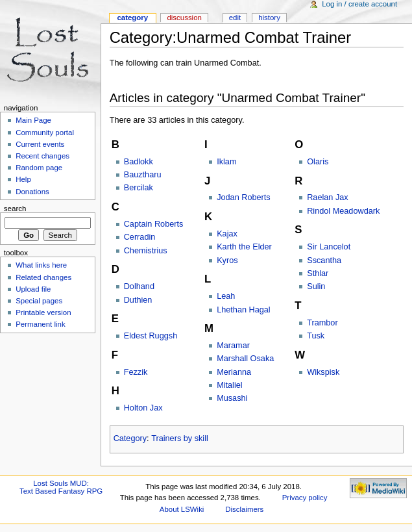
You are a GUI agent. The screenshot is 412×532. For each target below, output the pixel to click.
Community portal (45, 133)
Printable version (43, 312)
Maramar (233, 346)
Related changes (43, 277)
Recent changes (42, 156)
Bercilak (139, 188)
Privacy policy (305, 498)
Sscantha (324, 260)
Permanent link (40, 324)
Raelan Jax (327, 197)
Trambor (322, 323)
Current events (40, 144)
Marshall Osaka (245, 359)
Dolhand (139, 286)
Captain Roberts (154, 224)
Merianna (234, 372)
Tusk (316, 336)
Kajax (227, 234)
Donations (32, 192)
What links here (41, 265)
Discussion (184, 18)
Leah (226, 296)
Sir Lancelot (329, 247)
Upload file (33, 289)
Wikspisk (323, 372)
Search (15, 209)
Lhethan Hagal (244, 310)
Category (130, 438)
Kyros (227, 260)
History (269, 18)
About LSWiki (182, 509)
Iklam (226, 162)
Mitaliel (229, 385)
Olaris (318, 162)
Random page (39, 168)
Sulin (316, 286)
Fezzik (136, 372)
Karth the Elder (244, 247)
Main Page (33, 120)
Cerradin (140, 237)
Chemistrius (146, 251)
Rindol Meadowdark (343, 211)
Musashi (232, 398)
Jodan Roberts (244, 197)
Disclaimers (244, 509)
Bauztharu (143, 175)
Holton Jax (143, 408)
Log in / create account (359, 4)
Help (23, 179)
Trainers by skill (180, 438)
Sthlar (318, 273)
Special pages (39, 301)
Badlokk (139, 162)
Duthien (138, 300)
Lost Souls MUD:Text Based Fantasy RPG (61, 487)
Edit (235, 18)
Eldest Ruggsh (151, 336)
